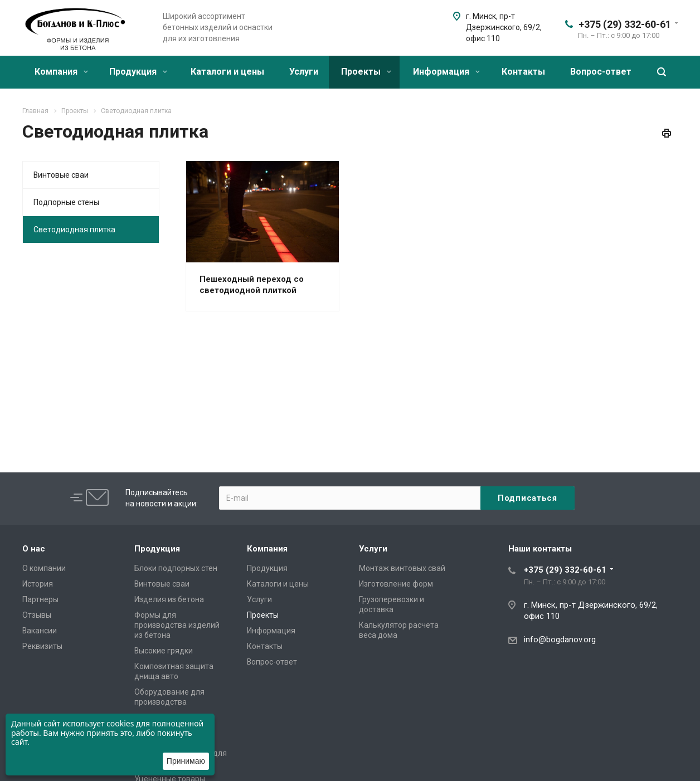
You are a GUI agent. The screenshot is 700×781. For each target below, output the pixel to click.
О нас (34, 549)
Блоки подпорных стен (176, 568)
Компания (61, 72)
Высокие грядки (164, 651)
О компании (44, 568)
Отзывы (37, 615)
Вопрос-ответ (601, 72)
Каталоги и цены (227, 72)
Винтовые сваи (61, 175)
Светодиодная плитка (74, 230)
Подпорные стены (66, 202)
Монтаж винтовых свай (402, 568)
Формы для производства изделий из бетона (177, 625)
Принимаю (186, 761)
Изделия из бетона (169, 599)
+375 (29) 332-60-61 (625, 24)
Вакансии (40, 631)
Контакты (523, 72)
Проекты (366, 72)
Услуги (304, 72)
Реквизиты (42, 646)
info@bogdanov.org (560, 640)
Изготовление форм (396, 584)
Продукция (138, 72)
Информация (446, 72)
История (38, 584)
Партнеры (40, 599)
